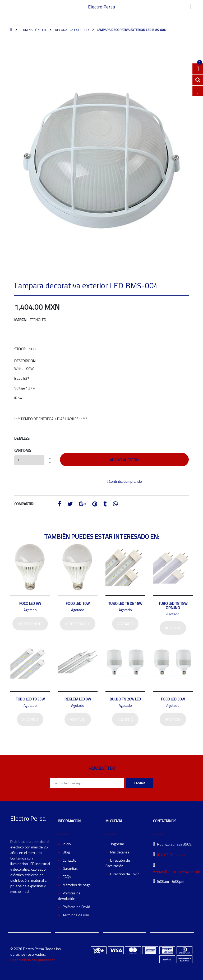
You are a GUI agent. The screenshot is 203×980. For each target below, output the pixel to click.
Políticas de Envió (76, 907)
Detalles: (22, 438)
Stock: (20, 349)
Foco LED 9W (30, 603)
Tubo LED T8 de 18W (125, 603)
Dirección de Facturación (118, 863)
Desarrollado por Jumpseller (33, 960)
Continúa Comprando (124, 481)
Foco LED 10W (78, 603)
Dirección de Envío (125, 874)
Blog (66, 852)
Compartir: (24, 504)
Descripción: (25, 361)
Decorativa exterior (71, 30)
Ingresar (117, 844)
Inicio (67, 844)
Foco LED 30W (173, 699)
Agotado (125, 624)
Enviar (140, 783)
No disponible (30, 624)
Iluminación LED (33, 30)
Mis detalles (120, 852)
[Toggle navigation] (190, 7)
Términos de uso (76, 915)
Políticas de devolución (69, 896)
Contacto (70, 860)
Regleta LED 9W (78, 699)
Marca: (20, 320)
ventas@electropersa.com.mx (177, 872)
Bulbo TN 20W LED (125, 699)
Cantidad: (23, 450)
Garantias (70, 868)
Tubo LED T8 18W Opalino (173, 605)
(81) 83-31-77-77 (171, 855)
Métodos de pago (77, 885)
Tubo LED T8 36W (30, 699)
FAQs (67, 877)
